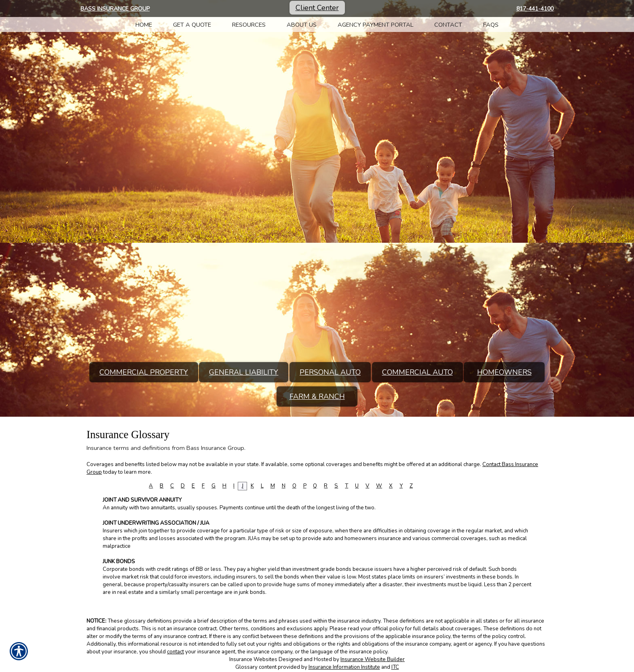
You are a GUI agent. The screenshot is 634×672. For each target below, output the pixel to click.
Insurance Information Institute (344, 667)
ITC (395, 667)
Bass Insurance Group (115, 9)
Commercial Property (144, 372)
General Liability (244, 372)
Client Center (317, 8)
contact (175, 652)
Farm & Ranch (317, 396)
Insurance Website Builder (373, 659)
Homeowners (504, 372)
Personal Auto (330, 372)
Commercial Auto (417, 372)
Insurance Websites (253, 659)
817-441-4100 (535, 9)
